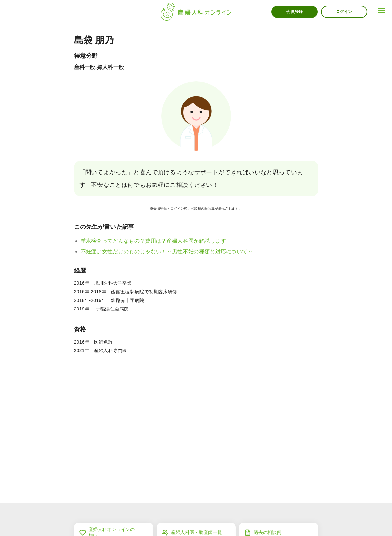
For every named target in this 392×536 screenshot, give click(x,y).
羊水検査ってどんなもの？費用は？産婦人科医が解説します (153, 241)
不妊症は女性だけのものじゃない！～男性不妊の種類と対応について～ (167, 251)
